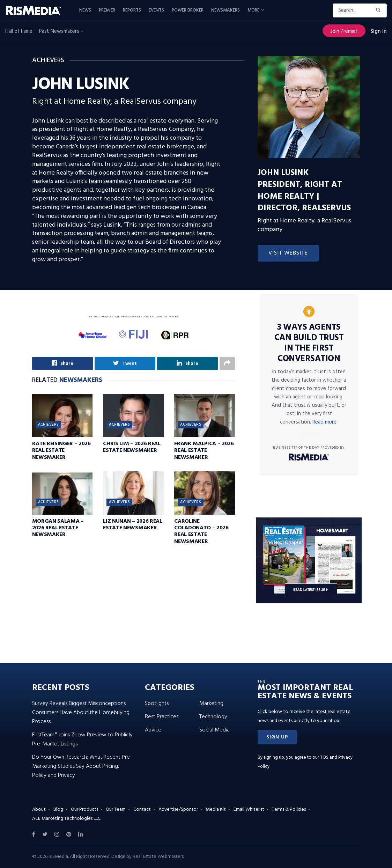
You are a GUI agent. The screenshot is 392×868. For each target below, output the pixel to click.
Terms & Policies (289, 810)
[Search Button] (380, 10)
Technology (213, 717)
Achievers (49, 425)
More (253, 10)
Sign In (379, 31)
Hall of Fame (19, 31)
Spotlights (157, 704)
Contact (142, 810)
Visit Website (288, 253)
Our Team (116, 810)
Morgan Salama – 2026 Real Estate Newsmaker (58, 528)
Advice (153, 730)
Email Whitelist (249, 810)
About (39, 810)
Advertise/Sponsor (178, 810)
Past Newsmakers (61, 31)
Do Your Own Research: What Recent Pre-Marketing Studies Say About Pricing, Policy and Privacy (82, 766)
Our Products (84, 810)
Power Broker (188, 10)
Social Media (215, 730)
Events (156, 10)
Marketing (211, 704)
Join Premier (344, 31)
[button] (277, 737)
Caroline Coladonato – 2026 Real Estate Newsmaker (201, 531)
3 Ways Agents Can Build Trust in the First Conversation (309, 343)
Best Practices (162, 717)
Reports (132, 10)
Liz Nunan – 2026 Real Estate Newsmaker (132, 525)
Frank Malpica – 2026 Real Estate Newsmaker (204, 450)
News (85, 10)
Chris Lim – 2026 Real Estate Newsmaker (132, 447)
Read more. (325, 422)
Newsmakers (225, 10)
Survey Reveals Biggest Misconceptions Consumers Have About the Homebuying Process (81, 713)
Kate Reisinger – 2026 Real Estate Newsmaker (61, 450)
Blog (58, 810)
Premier (107, 10)
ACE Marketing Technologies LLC (66, 819)
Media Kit (216, 810)
